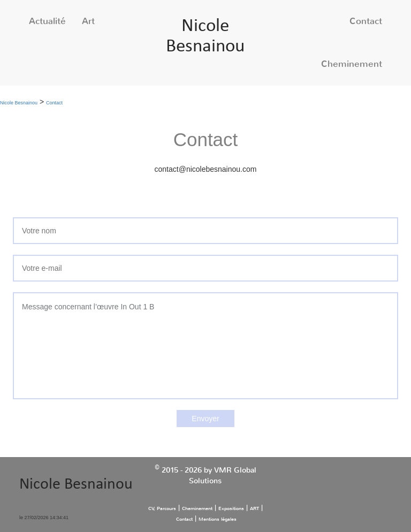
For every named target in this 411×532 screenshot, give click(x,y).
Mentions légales (218, 519)
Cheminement (352, 64)
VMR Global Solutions (223, 476)
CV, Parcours (162, 508)
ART (254, 508)
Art (88, 21)
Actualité (47, 21)
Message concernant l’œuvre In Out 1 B (205, 346)
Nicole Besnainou (19, 103)
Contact (366, 21)
